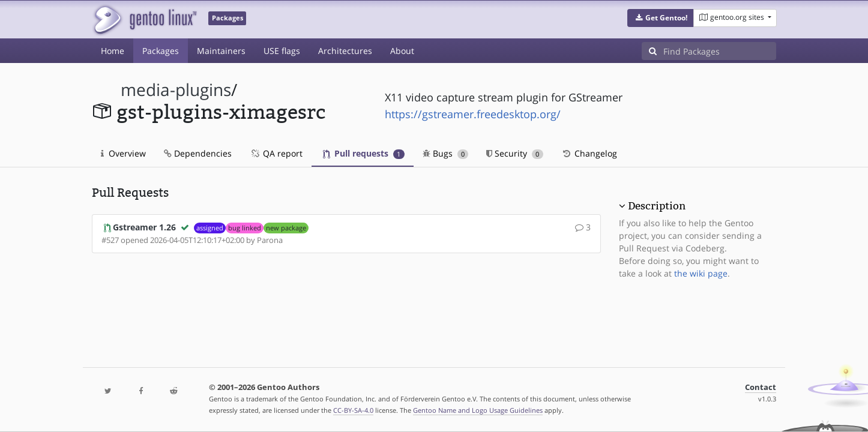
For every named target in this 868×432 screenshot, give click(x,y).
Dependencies (198, 153)
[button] (661, 18)
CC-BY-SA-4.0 (353, 410)
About (402, 51)
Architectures (345, 51)
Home (113, 51)
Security (515, 153)
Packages (161, 51)
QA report (276, 153)
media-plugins (176, 90)
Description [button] (657, 206)
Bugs (446, 153)
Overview (123, 153)
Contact (761, 387)
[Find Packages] (720, 51)
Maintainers (221, 51)
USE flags (282, 51)
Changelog (589, 153)
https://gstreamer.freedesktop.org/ (473, 114)
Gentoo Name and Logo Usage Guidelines (478, 410)
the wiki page (701, 273)
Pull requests (364, 153)
